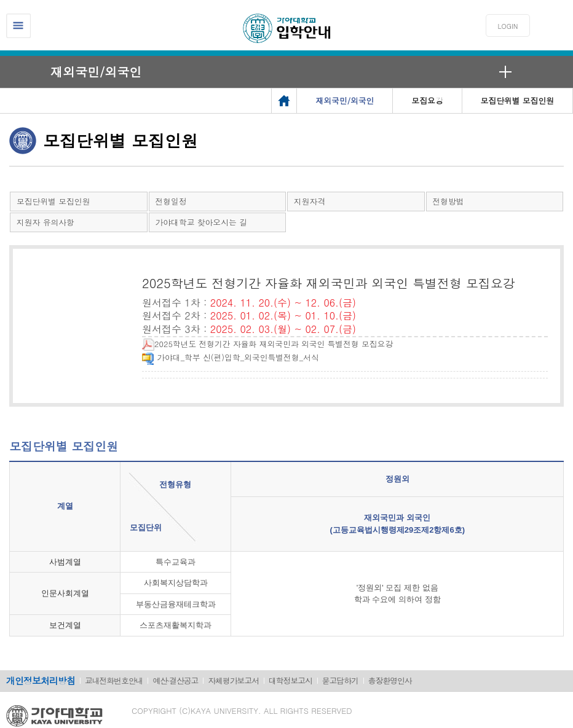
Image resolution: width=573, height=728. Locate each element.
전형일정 (171, 201)
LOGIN (508, 26)
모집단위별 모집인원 (53, 201)
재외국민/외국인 (96, 72)
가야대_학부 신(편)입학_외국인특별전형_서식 (231, 357)
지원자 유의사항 (45, 222)
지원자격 (310, 201)
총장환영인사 (390, 680)
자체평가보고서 (233, 680)
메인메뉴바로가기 (0, 0)
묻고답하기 (340, 680)
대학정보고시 (290, 680)
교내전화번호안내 (114, 680)
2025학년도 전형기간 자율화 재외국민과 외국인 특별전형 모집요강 (267, 344)
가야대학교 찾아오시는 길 (201, 222)
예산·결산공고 (175, 680)
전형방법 (449, 201)
